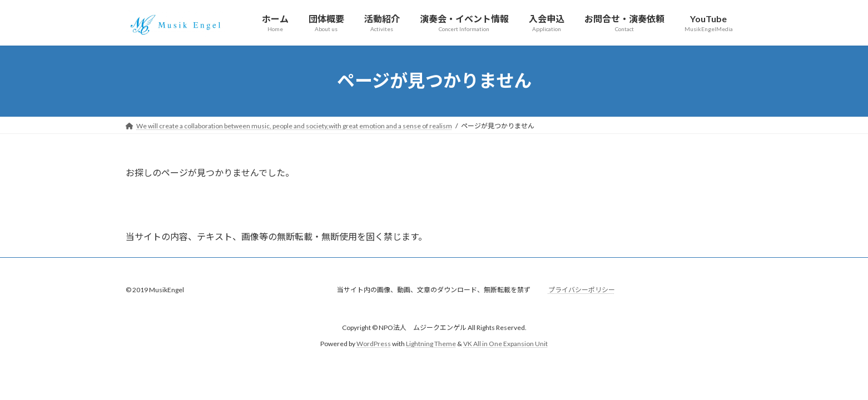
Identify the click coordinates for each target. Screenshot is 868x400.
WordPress (374, 344)
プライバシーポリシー (582, 290)
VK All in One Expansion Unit (505, 344)
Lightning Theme (431, 344)
